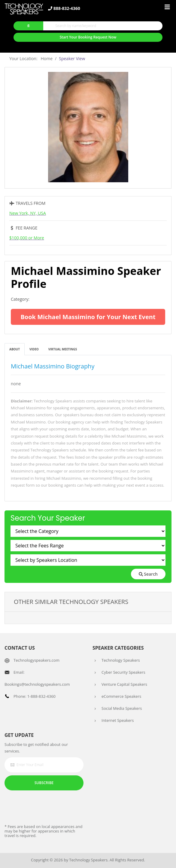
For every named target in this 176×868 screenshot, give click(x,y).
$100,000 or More (27, 238)
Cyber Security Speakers (123, 672)
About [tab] (15, 349)
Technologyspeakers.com (36, 660)
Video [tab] (34, 349)
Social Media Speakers (122, 708)
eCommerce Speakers (121, 696)
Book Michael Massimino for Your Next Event (88, 317)
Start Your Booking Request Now (88, 37)
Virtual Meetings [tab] (63, 349)
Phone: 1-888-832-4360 (35, 696)
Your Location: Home (31, 58)
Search (148, 574)
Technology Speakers (121, 660)
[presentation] (50, 807)
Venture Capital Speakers (124, 684)
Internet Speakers (118, 720)
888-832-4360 (64, 8)
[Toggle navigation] (167, 7)
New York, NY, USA (28, 213)
